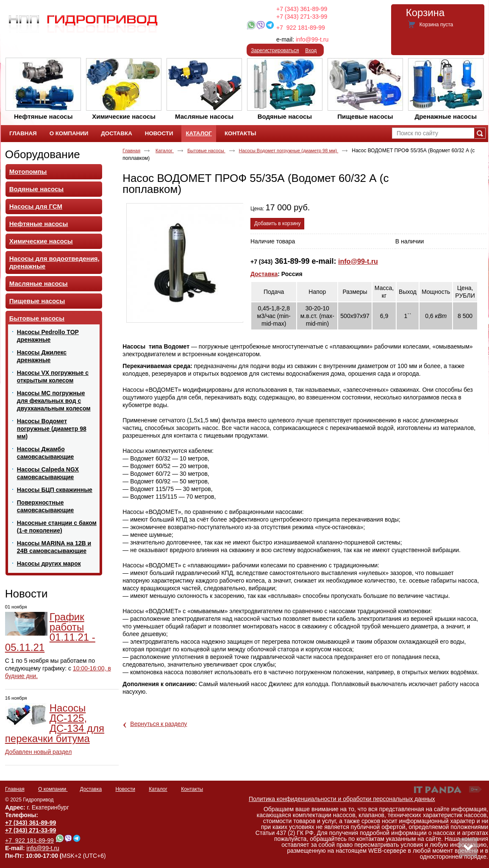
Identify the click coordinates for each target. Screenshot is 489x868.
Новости (26, 594)
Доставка (264, 274)
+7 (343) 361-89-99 (302, 9)
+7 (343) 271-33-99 (302, 17)
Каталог (199, 133)
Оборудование (43, 154)
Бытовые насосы (206, 151)
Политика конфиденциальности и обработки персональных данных (342, 799)
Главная (131, 151)
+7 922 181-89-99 (301, 28)
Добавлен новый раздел (39, 752)
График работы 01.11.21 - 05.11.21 (50, 632)
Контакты (192, 789)
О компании (53, 789)
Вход (311, 50)
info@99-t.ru (312, 39)
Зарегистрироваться (275, 50)
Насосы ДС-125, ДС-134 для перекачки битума (55, 723)
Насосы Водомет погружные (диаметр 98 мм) (289, 151)
